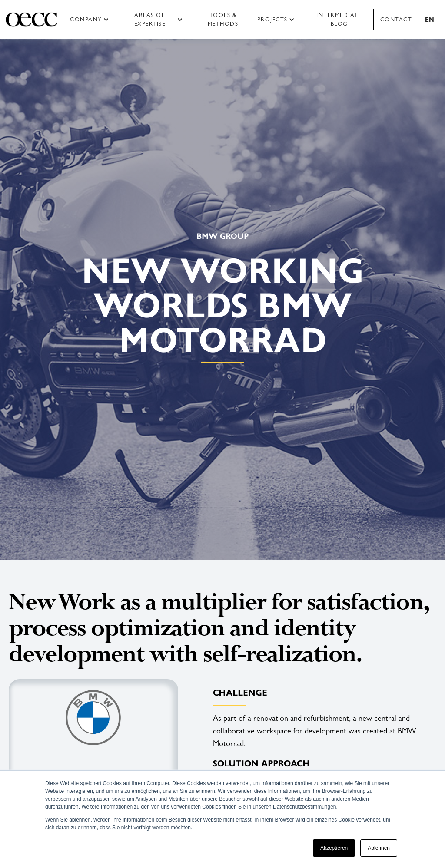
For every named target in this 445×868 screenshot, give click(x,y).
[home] (32, 20)
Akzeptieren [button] (334, 848)
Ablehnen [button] (379, 848)
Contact (396, 19)
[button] (92, 20)
